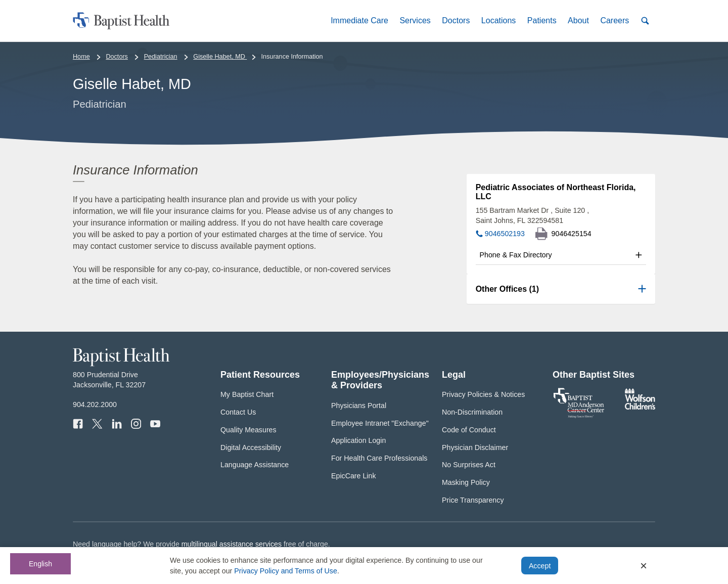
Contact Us (238, 412)
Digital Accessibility (251, 447)
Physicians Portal (359, 406)
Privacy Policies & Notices (483, 394)
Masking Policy (466, 482)
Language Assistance (255, 465)
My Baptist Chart (247, 394)
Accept (540, 566)
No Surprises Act (469, 465)
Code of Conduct (469, 430)
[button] (359, 20)
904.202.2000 (95, 405)
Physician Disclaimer (475, 447)
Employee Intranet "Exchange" (380, 423)
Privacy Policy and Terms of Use (286, 571)
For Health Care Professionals (379, 458)
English (40, 564)
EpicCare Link (354, 476)
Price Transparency (473, 500)
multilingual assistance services (232, 544)
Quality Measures (248, 430)
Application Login (358, 440)
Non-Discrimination (472, 412)
